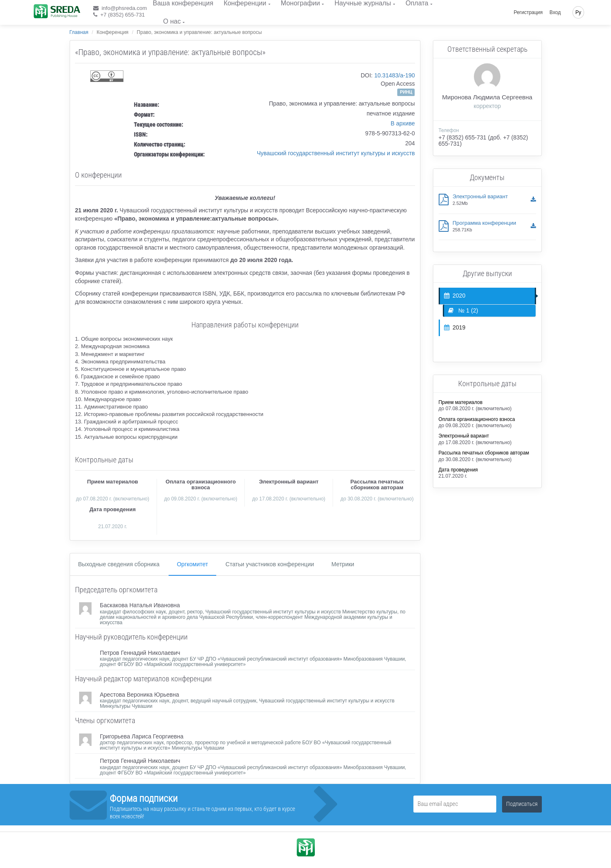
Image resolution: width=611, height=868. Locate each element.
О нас (172, 21)
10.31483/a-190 (394, 75)
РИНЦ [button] (406, 92)
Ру (578, 12)
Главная (79, 32)
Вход (555, 12)
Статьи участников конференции (270, 564)
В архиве (403, 123)
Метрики (343, 564)
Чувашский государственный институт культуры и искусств (336, 153)
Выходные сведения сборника (119, 564)
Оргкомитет (192, 564)
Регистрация (528, 12)
